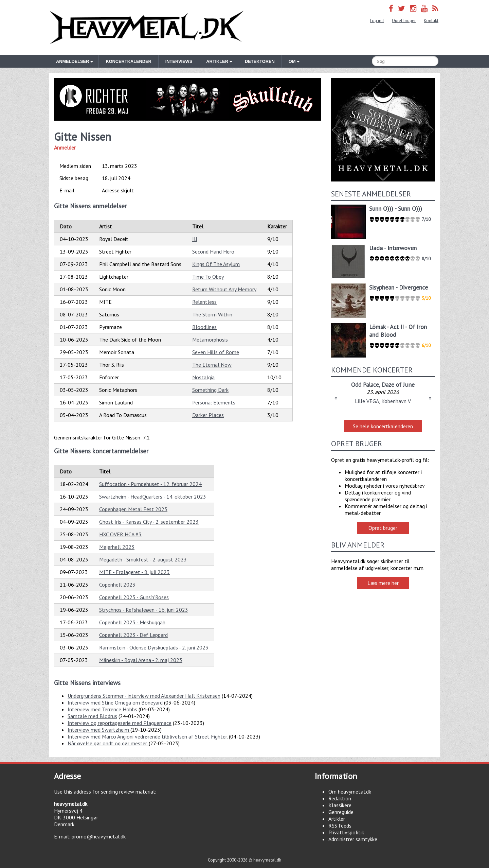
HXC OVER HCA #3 (120, 534)
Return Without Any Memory (224, 289)
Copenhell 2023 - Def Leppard (133, 635)
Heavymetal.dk (147, 28)
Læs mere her (383, 583)
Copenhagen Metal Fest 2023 (133, 509)
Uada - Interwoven (393, 248)
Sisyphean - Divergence (399, 287)
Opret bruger (404, 21)
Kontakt (431, 21)
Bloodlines (204, 327)
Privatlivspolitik (346, 832)
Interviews (179, 61)
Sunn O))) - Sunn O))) (396, 209)
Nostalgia (203, 377)
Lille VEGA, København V (383, 401)
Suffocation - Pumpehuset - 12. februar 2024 (150, 484)
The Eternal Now (212, 365)
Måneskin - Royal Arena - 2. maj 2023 (141, 660)
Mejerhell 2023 (117, 547)
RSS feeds (340, 826)
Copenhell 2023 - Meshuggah (132, 622)
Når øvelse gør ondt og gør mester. (108, 743)
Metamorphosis (210, 340)
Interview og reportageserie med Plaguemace (120, 723)
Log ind (377, 21)
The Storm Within (212, 314)
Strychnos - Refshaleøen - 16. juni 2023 (144, 610)
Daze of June (398, 385)
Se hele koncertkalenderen (383, 426)
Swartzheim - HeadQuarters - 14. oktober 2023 (153, 497)
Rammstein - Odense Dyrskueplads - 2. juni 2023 (154, 647)
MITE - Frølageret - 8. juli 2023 (134, 572)
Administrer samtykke (353, 839)
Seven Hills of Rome (216, 352)
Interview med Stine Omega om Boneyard (115, 702)
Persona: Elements (214, 402)
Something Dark (210, 390)
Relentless (204, 302)
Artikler (337, 819)
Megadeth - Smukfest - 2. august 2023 (143, 559)
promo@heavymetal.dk (99, 836)
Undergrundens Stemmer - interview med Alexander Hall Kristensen (144, 696)
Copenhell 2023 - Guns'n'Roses (134, 597)
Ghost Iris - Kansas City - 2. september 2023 (149, 522)
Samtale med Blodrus (92, 716)
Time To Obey (208, 277)
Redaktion (340, 798)
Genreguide (341, 812)
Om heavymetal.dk (350, 792)
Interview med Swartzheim (99, 730)
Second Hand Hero (213, 251)
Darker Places (208, 415)
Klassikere (340, 805)
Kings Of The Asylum (216, 264)
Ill (195, 239)
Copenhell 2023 (117, 585)
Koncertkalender (128, 61)
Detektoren (260, 61)
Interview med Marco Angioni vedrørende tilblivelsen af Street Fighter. (148, 736)
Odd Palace (365, 385)
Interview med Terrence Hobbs (102, 709)
